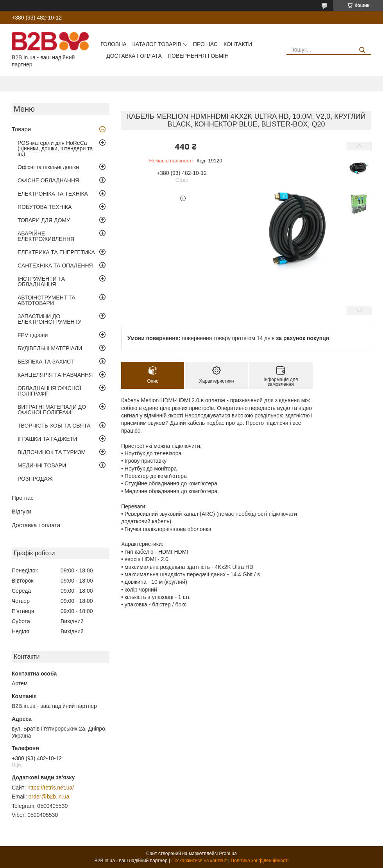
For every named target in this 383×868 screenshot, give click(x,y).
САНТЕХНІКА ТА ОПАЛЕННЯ (55, 266)
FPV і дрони (33, 335)
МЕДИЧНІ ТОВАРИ (42, 465)
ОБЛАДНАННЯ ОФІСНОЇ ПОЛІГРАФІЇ (49, 391)
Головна (113, 44)
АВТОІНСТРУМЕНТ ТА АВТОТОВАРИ (47, 300)
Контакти (238, 44)
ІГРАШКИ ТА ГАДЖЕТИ (47, 439)
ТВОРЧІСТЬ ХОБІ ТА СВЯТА (54, 426)
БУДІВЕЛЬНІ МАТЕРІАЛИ (50, 348)
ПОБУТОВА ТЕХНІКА (45, 207)
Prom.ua (228, 854)
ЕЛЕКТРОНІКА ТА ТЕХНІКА (53, 194)
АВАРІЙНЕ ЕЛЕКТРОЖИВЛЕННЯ (46, 236)
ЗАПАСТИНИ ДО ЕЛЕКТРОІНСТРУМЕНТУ (49, 319)
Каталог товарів (157, 44)
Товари (21, 129)
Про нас (205, 44)
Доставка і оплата (134, 56)
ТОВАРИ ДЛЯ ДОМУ (44, 220)
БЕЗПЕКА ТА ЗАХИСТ (46, 362)
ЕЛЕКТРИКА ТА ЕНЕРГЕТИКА (56, 252)
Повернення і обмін (198, 56)
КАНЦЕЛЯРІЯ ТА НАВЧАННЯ (55, 375)
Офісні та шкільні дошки (48, 167)
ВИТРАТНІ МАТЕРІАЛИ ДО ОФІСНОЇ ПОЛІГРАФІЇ (52, 410)
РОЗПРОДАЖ (35, 479)
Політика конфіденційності (260, 861)
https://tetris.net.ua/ (51, 788)
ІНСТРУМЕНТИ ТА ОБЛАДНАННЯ (41, 282)
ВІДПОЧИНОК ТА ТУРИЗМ (52, 452)
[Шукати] (362, 50)
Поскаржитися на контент (199, 861)
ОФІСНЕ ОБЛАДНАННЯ (48, 180)
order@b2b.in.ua (49, 797)
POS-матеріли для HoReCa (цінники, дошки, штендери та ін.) (55, 148)
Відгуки (21, 511)
